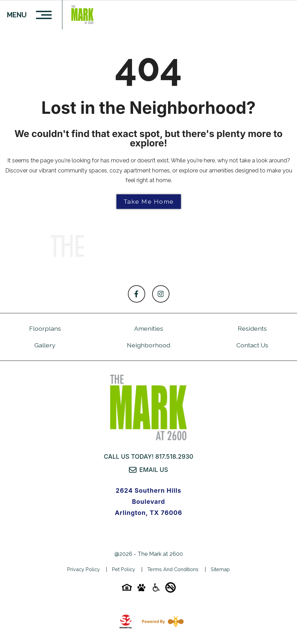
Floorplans (45, 328)
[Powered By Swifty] (161, 621)
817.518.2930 (174, 456)
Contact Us (252, 345)
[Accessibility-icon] (156, 590)
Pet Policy (124, 569)
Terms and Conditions (173, 569)
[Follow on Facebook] (137, 294)
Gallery (45, 345)
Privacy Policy (84, 569)
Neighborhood (148, 345)
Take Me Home (149, 201)
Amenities (149, 328)
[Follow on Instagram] (161, 294)
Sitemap (220, 569)
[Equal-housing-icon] (127, 590)
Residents (252, 328)
